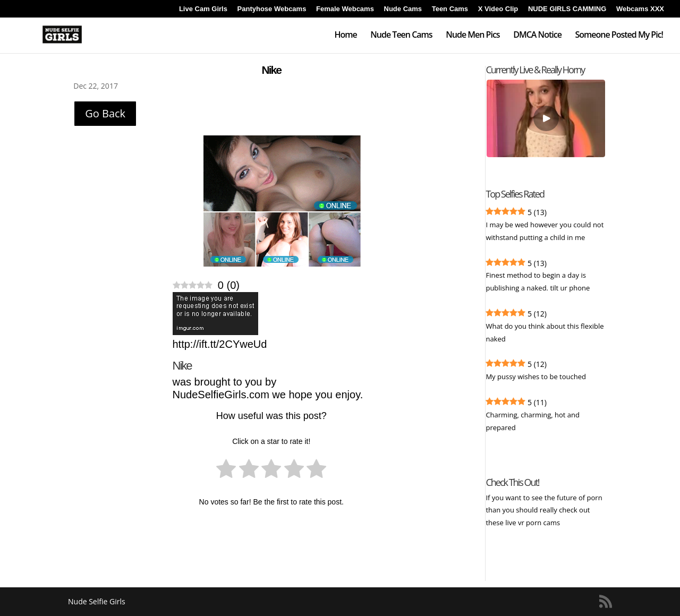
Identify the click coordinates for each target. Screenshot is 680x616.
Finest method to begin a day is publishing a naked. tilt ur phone (538, 281)
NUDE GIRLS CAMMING (567, 9)
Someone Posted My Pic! (619, 36)
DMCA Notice (537, 36)
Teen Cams (450, 9)
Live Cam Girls (203, 9)
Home (345, 36)
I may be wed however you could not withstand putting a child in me (545, 231)
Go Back (105, 113)
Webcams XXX (640, 9)
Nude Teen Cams (401, 36)
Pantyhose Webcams (272, 9)
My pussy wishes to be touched (536, 377)
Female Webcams (345, 9)
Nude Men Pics (473, 36)
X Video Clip (498, 9)
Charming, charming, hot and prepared (533, 421)
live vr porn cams (533, 523)
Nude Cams (403, 9)
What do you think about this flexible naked (545, 332)
